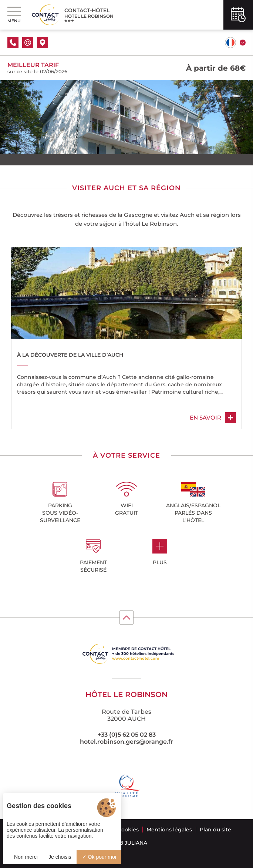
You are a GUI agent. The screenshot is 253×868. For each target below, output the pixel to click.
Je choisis (60, 857)
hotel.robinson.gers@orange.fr (127, 742)
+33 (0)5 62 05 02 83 (127, 735)
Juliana (136, 843)
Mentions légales (169, 830)
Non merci (23, 857)
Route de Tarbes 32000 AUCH (127, 715)
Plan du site (215, 830)
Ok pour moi (99, 857)
